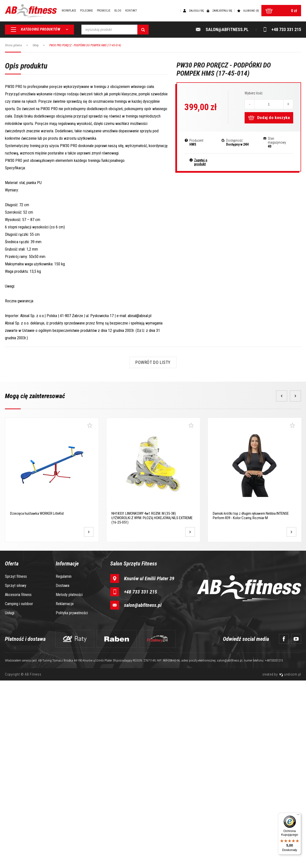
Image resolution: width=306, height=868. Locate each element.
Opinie (66, 238)
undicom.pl (290, 862)
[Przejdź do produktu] (89, 719)
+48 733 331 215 (141, 779)
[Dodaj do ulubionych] (90, 613)
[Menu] (298, 816)
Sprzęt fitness (16, 764)
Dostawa (63, 773)
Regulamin (64, 764)
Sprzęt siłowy (16, 773)
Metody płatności (69, 782)
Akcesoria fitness (18, 782)
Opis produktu (25, 238)
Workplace (69, 11)
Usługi (10, 800)
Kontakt (131, 11)
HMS (193, 144)
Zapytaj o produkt (201, 162)
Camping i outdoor (19, 791)
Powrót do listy (153, 550)
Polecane (87, 11)
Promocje (104, 11)
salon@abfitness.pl (143, 793)
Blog (118, 11)
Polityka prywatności (72, 800)
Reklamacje (65, 791)
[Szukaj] (143, 30)
